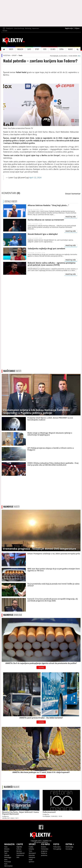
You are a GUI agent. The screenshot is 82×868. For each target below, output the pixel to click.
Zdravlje (7, 855)
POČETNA (7, 55)
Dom (6, 860)
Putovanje (8, 862)
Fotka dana (57, 847)
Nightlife (19, 847)
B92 (79, 56)
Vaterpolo (32, 857)
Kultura (19, 849)
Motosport (32, 853)
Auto (6, 864)
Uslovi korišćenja (19, 28)
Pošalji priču (10, 28)
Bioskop (19, 851)
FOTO (45, 49)
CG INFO (53, 49)
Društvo (44, 847)
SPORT (37, 49)
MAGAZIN (20, 49)
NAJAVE (70, 49)
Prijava (77, 28)
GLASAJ (41, 667)
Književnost (20, 855)
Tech (6, 853)
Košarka (31, 849)
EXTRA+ (62, 49)
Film (18, 857)
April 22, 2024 (35, 178)
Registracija (69, 28)
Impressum (35, 28)
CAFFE (29, 49)
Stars (6, 847)
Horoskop (69, 849)
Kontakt (5, 31)
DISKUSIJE (13, 615)
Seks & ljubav (8, 866)
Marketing (28, 28)
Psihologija (8, 857)
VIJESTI (11, 49)
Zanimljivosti (21, 853)
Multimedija (69, 847)
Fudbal (31, 847)
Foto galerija (57, 849)
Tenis (20, 55)
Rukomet (32, 855)
